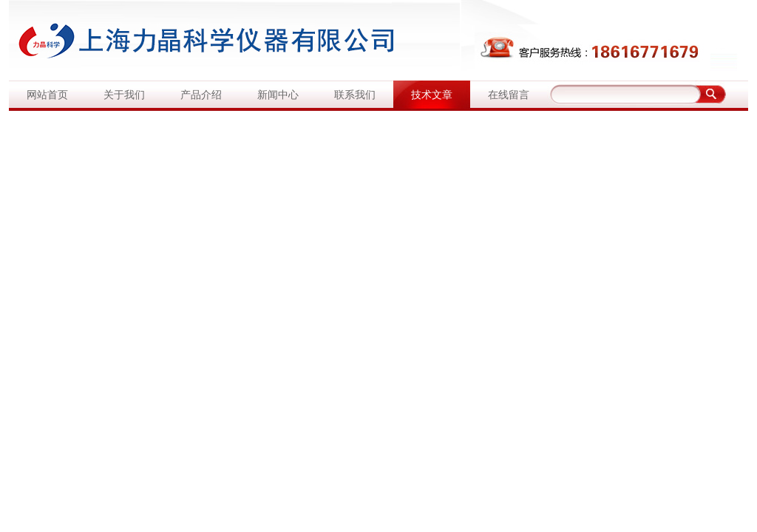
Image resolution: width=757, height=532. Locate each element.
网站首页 (47, 95)
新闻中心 (278, 95)
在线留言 (509, 95)
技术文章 (432, 95)
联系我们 (355, 95)
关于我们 (124, 95)
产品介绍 (201, 95)
